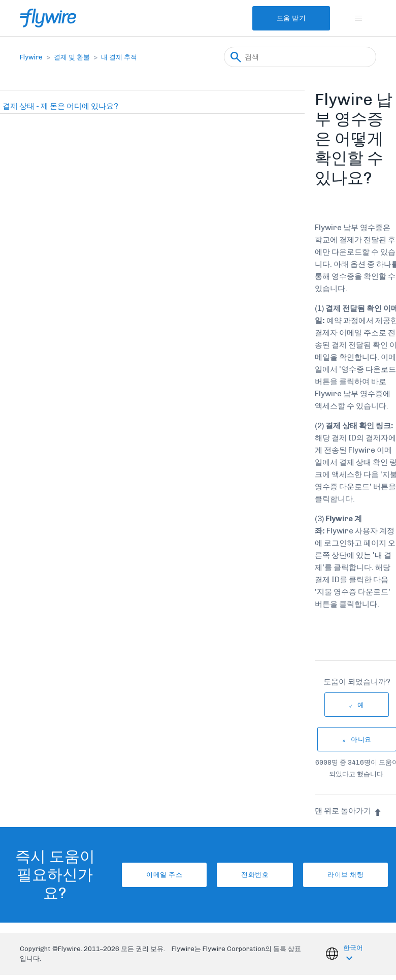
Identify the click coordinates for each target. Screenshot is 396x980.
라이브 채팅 (345, 875)
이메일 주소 (164, 875)
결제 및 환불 (72, 57)
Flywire (31, 57)
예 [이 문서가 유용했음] (361, 705)
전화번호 (255, 875)
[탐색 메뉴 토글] (358, 18)
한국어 (353, 948)
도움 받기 (291, 18)
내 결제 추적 (119, 57)
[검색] (300, 57)
